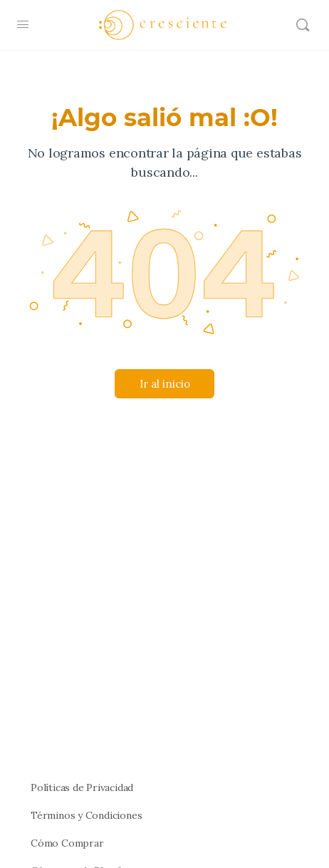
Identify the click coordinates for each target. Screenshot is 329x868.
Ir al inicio (165, 384)
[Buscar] (303, 25)
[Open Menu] (23, 24)
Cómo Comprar (67, 843)
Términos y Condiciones (86, 815)
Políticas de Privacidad (82, 787)
